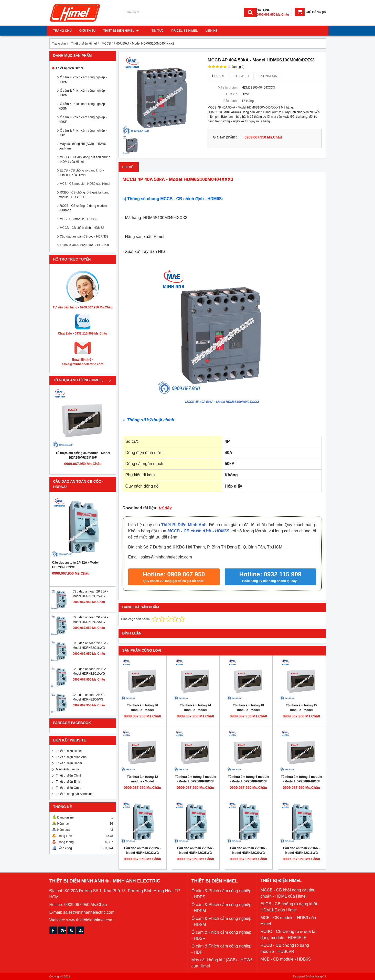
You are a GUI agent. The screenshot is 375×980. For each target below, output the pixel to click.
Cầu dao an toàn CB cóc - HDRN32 (84, 236)
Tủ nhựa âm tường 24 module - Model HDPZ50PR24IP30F (195, 710)
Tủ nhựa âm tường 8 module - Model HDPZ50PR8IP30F (195, 779)
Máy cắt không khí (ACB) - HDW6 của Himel (82, 146)
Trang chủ (62, 31)
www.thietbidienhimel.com (90, 920)
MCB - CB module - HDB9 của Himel (85, 184)
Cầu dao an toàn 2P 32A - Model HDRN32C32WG (76, 565)
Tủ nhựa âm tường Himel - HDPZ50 (84, 245)
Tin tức (153, 31)
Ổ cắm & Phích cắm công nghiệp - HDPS (83, 80)
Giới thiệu (87, 31)
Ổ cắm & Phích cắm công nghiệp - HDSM (83, 106)
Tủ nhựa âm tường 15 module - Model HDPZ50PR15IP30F (301, 710)
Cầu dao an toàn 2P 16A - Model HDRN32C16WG (302, 850)
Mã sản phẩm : (228, 88)
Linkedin (269, 76)
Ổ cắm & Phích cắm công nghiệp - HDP (83, 133)
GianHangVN (318, 976)
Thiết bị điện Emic (68, 782)
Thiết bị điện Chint (69, 776)
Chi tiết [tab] (129, 167)
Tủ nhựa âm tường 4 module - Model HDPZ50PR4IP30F (301, 779)
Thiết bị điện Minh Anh (71, 757)
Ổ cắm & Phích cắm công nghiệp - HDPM (83, 93)
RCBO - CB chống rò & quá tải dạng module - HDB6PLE (84, 195)
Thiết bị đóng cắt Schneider (75, 794)
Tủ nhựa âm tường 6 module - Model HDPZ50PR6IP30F (248, 779)
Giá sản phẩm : (225, 137)
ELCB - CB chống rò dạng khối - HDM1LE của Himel (81, 173)
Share (218, 76)
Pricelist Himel (179, 31)
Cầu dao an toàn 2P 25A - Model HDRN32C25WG (196, 850)
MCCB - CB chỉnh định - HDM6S (82, 228)
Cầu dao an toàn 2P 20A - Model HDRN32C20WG (249, 850)
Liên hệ (206, 31)
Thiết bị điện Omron (70, 788)
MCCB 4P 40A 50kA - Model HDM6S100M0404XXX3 (222, 402)
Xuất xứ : (232, 94)
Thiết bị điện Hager (69, 763)
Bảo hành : (231, 101)
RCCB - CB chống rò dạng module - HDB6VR (84, 208)
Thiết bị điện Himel (121, 31)
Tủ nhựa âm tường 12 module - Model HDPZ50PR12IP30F (142, 781)
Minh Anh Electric (68, 769)
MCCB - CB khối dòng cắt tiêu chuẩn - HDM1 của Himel (84, 159)
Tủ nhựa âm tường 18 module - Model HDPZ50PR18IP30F (248, 710)
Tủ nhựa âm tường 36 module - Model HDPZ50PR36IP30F (83, 455)
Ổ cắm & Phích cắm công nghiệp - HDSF (83, 120)
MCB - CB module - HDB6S (79, 219)
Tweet (242, 76)
